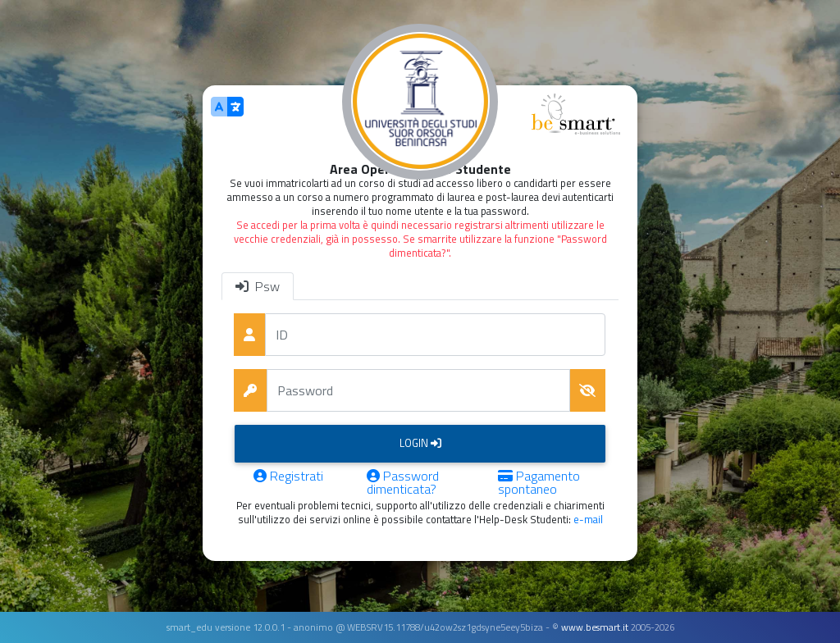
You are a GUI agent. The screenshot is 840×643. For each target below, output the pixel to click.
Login (420, 443)
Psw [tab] (258, 286)
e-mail (588, 519)
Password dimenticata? (403, 482)
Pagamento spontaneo (539, 482)
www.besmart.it (595, 627)
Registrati (288, 477)
